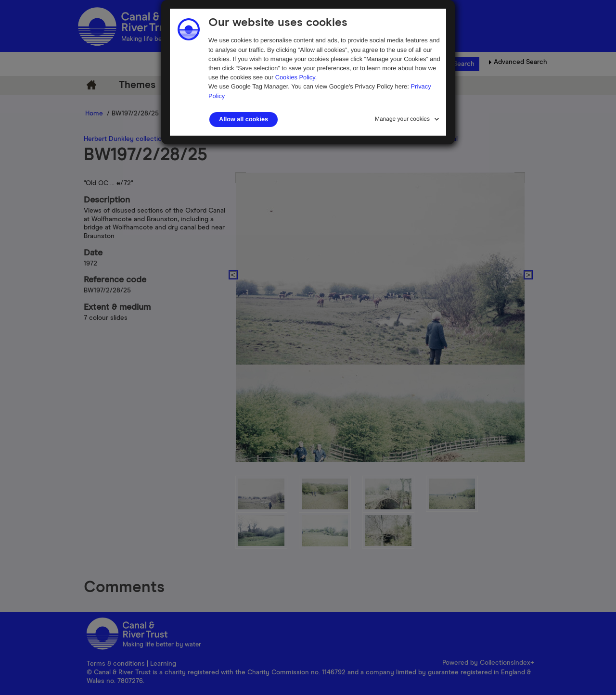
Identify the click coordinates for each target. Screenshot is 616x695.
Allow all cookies (244, 119)
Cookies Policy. (296, 77)
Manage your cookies (402, 119)
